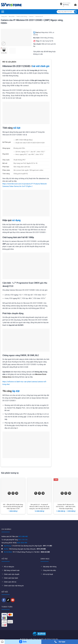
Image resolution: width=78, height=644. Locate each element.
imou (9, 377)
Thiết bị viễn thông (22, 16)
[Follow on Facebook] (4, 600)
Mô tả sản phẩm (9, 62)
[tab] (9, 62)
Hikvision (38, 374)
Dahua (5, 377)
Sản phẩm (12, 16)
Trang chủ (4, 16)
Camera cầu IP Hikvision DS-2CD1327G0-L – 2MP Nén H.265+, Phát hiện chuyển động (66, 507)
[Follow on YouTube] (13, 600)
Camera (31, 16)
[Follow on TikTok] (8, 600)
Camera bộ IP (39, 16)
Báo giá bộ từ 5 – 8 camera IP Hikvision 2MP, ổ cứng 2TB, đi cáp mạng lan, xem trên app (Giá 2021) (39, 507)
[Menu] (3, 12)
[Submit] (75, 12)
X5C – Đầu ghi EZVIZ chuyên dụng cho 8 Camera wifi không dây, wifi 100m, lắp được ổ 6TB (13, 507)
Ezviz (44, 374)
